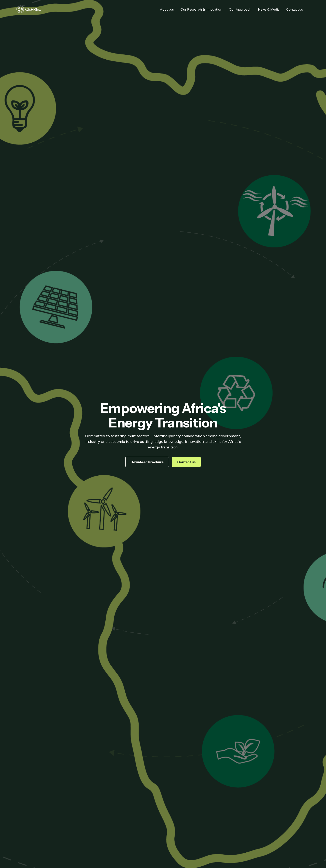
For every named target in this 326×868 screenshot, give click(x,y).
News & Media (269, 9)
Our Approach (240, 9)
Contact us (295, 9)
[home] (29, 9)
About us (167, 9)
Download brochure (147, 462)
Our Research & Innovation (201, 9)
